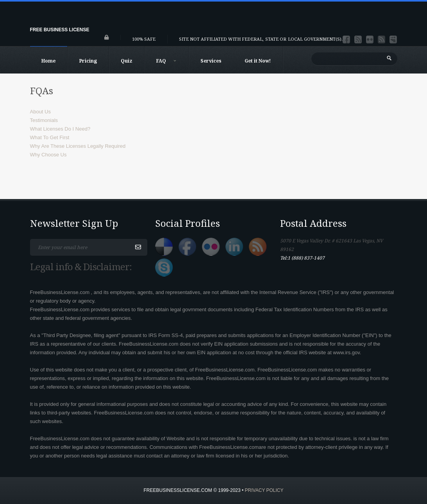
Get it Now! (258, 61)
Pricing (88, 61)
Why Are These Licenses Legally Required (78, 146)
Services (211, 61)
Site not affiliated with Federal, (221, 39)
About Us (40, 112)
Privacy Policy (264, 490)
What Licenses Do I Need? (60, 129)
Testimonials (44, 120)
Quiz (127, 61)
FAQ (166, 61)
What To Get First (50, 137)
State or (276, 39)
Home (48, 61)
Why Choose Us (48, 155)
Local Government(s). (315, 39)
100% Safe (144, 39)
